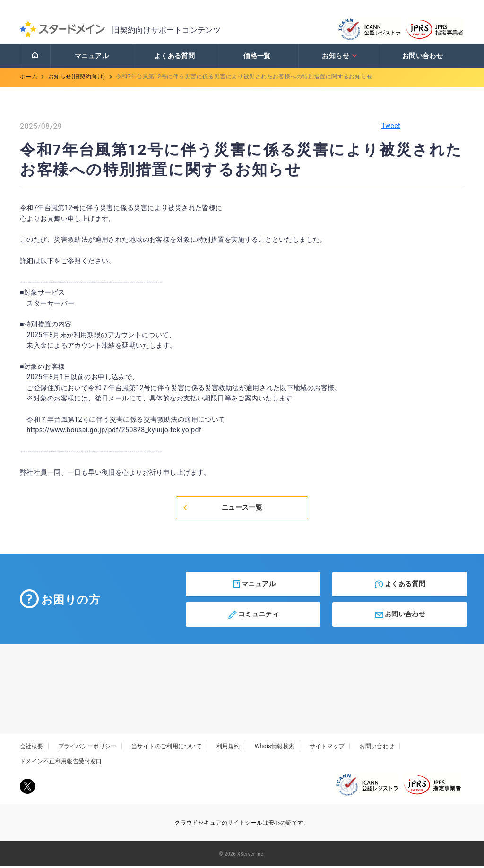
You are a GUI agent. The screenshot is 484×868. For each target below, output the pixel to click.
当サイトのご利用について (167, 749)
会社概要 (32, 749)
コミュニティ (253, 617)
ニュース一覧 (222, 510)
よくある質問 (175, 58)
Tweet (391, 128)
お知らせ (340, 58)
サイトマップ (327, 749)
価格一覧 (257, 58)
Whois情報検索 (275, 749)
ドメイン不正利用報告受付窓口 (61, 764)
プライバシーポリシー (87, 749)
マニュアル (92, 58)
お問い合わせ (423, 58)
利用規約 (228, 749)
